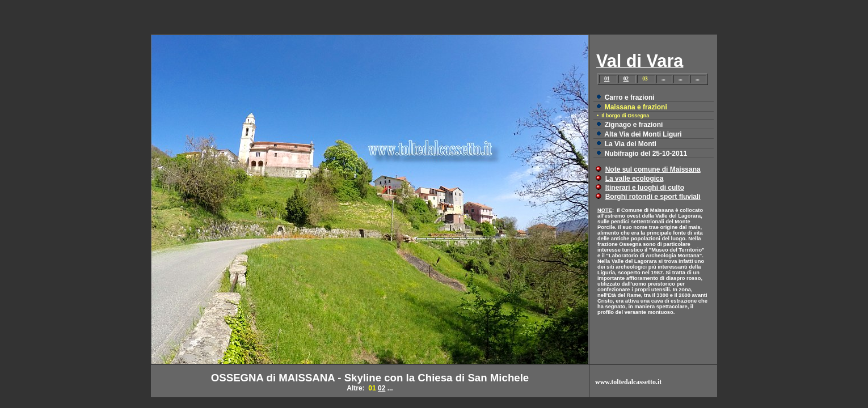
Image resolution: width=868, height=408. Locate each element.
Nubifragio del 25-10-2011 (646, 154)
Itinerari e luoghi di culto (645, 188)
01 (607, 79)
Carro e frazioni (630, 97)
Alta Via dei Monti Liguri (643, 134)
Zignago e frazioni (634, 125)
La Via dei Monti (631, 144)
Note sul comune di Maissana (653, 169)
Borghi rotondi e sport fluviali (653, 197)
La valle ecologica (635, 178)
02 (626, 79)
